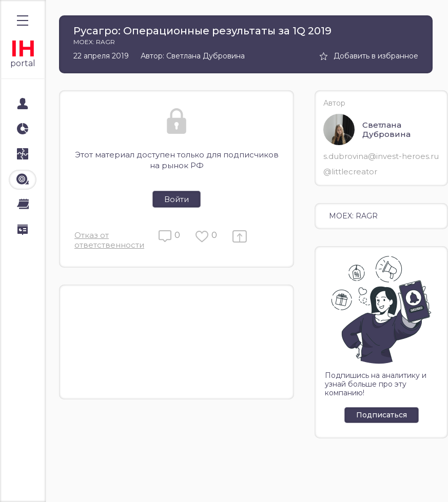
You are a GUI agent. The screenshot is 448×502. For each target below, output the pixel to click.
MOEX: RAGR (353, 216)
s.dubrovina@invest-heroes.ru (381, 156)
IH (23, 48)
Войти (177, 199)
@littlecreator (350, 172)
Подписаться (382, 415)
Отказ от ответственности (109, 240)
